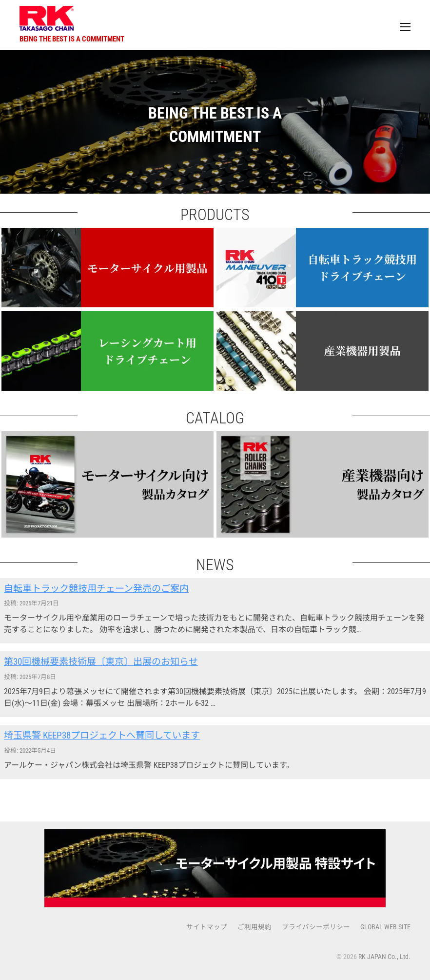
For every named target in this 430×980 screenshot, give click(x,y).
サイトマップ (207, 927)
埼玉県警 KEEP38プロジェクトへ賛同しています (102, 735)
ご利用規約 (254, 927)
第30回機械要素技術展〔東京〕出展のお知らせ (101, 662)
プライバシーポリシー (316, 927)
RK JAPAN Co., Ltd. (384, 957)
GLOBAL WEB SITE (385, 927)
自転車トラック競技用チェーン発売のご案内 (96, 589)
